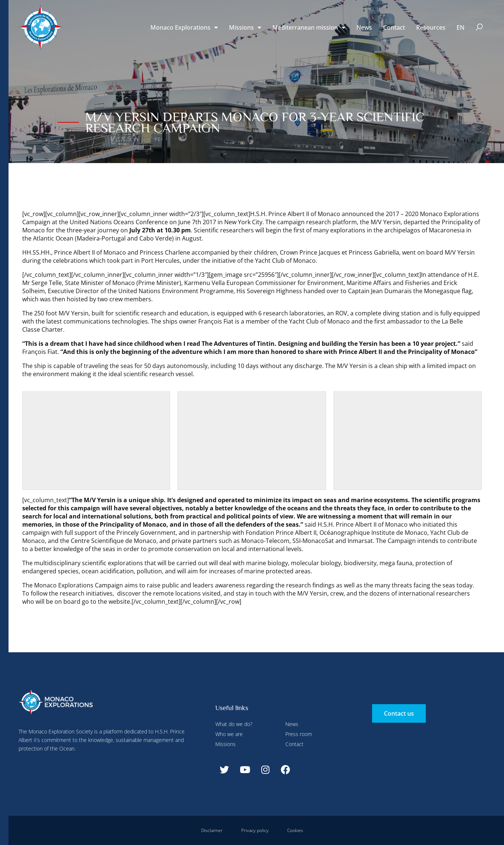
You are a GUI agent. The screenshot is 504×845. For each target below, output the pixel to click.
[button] (479, 28)
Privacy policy (255, 830)
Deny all (205, 16)
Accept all (135, 174)
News (364, 27)
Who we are (229, 734)
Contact (394, 27)
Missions (245, 27)
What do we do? (234, 724)
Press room (299, 734)
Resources (431, 27)
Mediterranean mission (309, 27)
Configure (166, 16)
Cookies (295, 830)
